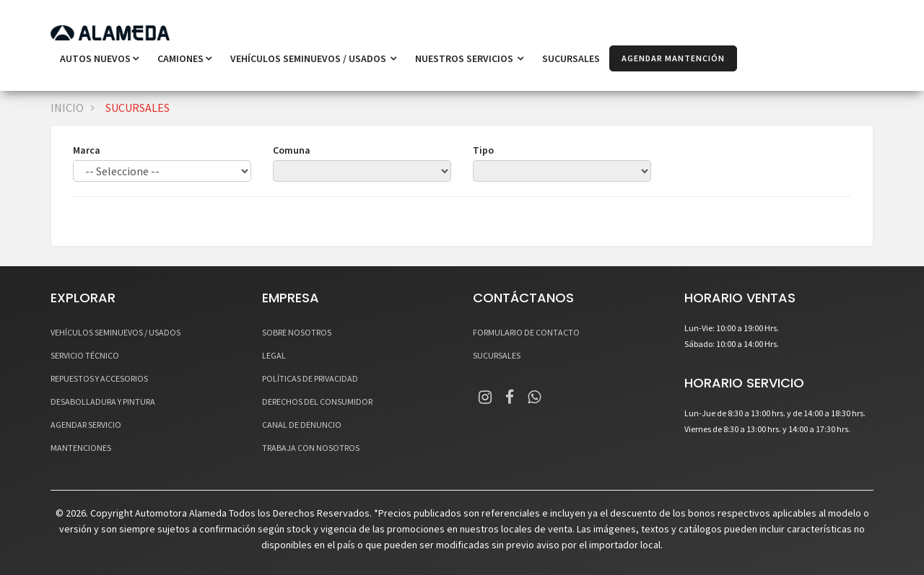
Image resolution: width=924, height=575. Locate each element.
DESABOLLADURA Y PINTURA (103, 401)
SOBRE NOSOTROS (297, 332)
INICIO (67, 107)
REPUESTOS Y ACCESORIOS (99, 378)
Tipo (483, 150)
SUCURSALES (571, 58)
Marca (87, 150)
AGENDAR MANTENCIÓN (673, 58)
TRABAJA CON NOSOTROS (311, 448)
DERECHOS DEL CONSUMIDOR (317, 401)
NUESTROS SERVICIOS (469, 58)
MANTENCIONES (81, 448)
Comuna (292, 150)
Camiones (184, 58)
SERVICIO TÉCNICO (85, 355)
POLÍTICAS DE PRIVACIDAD (310, 378)
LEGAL (274, 355)
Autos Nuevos (99, 58)
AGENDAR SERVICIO (86, 425)
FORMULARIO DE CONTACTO (526, 332)
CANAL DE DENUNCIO (302, 425)
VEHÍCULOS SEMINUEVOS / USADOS (313, 58)
